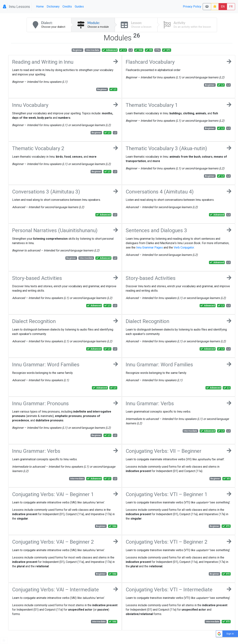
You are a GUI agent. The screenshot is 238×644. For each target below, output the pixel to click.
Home (40, 7)
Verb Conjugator (184, 247)
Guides (79, 7)
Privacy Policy (192, 7)
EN (223, 7)
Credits (67, 7)
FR (231, 7)
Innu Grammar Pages (150, 247)
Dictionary (53, 7)
